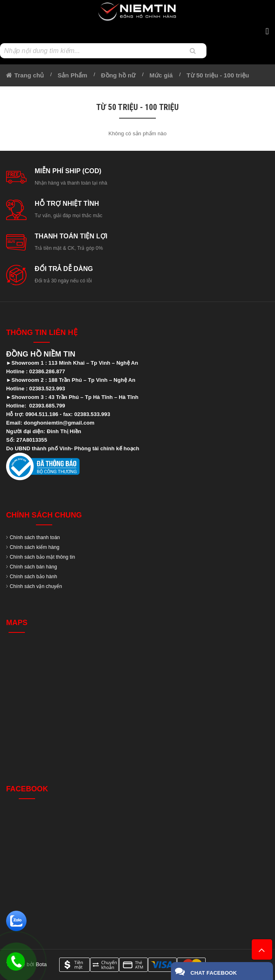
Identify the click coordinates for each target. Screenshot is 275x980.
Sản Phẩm (72, 75)
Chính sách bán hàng (33, 567)
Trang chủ (29, 75)
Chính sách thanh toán (35, 537)
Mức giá (161, 75)
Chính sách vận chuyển (36, 586)
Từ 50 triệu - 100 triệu (218, 75)
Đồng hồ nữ (119, 75)
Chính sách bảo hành (33, 577)
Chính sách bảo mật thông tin (42, 557)
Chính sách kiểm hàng (35, 547)
